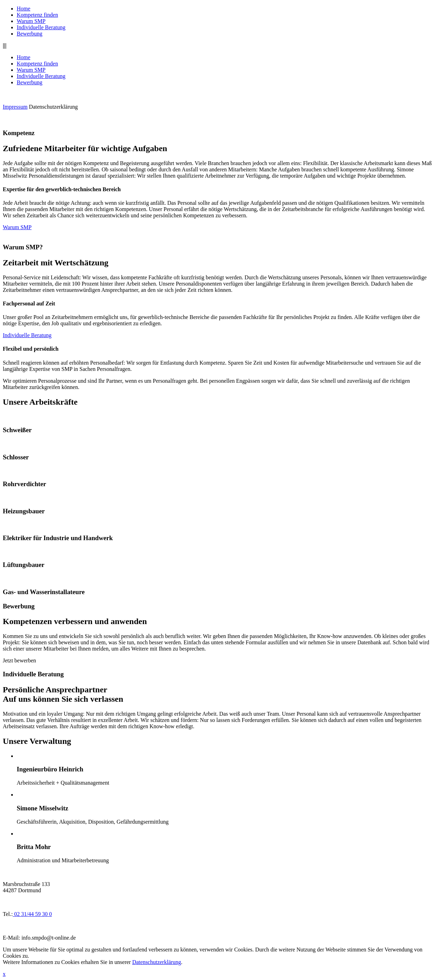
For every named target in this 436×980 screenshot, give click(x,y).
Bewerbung (30, 34)
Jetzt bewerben (19, 660)
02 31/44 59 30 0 (32, 914)
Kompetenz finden (37, 15)
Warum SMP (31, 21)
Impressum (15, 107)
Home (23, 9)
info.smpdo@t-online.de (49, 938)
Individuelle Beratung (41, 27)
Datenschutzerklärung (53, 107)
